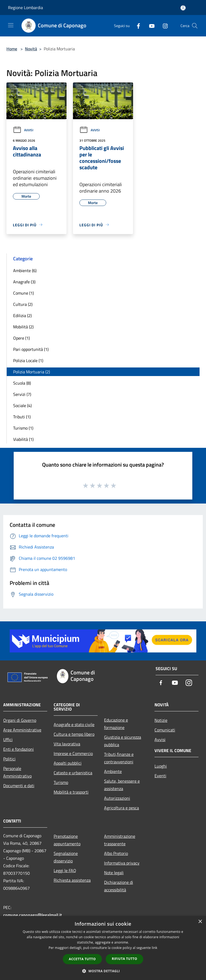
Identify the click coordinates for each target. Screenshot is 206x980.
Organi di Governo (20, 720)
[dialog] (103, 948)
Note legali (114, 873)
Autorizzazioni (117, 798)
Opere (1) (21, 338)
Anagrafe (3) (24, 282)
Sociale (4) (22, 405)
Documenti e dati (19, 786)
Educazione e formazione (116, 724)
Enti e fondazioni (19, 749)
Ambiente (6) (25, 271)
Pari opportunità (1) (31, 349)
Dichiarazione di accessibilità (119, 886)
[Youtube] (150, 26)
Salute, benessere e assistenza (122, 785)
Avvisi (23, 130)
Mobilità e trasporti (71, 792)
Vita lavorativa (67, 744)
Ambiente (113, 771)
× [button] (200, 922)
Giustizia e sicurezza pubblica (123, 741)
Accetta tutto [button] (82, 959)
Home (12, 49)
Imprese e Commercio (73, 753)
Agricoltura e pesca (122, 808)
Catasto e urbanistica (73, 773)
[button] (103, 971)
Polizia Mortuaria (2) (32, 372)
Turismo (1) (23, 428)
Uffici (8, 739)
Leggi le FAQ (65, 870)
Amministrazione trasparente (120, 840)
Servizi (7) (22, 394)
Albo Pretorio (116, 853)
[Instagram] (163, 26)
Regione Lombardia (25, 7)
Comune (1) (23, 293)
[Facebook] (136, 26)
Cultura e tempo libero (74, 734)
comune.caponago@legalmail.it (33, 915)
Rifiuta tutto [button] (125, 959)
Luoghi (161, 766)
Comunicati (165, 730)
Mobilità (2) (23, 327)
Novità (31, 49)
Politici (9, 759)
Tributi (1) (22, 417)
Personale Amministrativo (17, 772)
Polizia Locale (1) (28, 361)
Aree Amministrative (22, 730)
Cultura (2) (23, 304)
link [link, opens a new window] (155, 948)
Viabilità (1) (23, 439)
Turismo (61, 782)
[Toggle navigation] (11, 25)
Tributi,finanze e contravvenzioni (119, 758)
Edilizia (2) (22, 316)
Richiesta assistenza (72, 880)
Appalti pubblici (68, 763)
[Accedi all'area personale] (183, 8)
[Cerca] (195, 26)
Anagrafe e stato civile (74, 724)
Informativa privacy (122, 863)
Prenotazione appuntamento (67, 840)
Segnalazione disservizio (66, 857)
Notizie (161, 720)
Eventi (160, 776)
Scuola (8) (22, 383)
